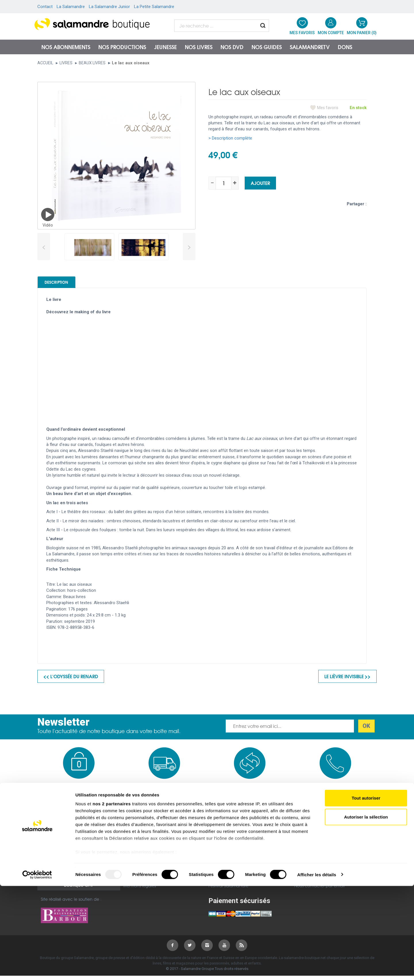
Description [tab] (67, 284)
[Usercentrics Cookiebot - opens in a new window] (37, 969)
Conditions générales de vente (153, 859)
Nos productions (122, 47)
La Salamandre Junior (109, 7)
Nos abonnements (66, 47)
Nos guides (267, 47)
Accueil (45, 63)
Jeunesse (165, 47)
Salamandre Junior (227, 867)
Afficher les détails (317, 969)
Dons (345, 47)
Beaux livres (92, 63)
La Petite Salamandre (154, 7)
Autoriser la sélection (366, 911)
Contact (45, 7)
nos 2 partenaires (112, 898)
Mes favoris (328, 108)
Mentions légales (57, 859)
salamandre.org (224, 859)
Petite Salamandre (227, 874)
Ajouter (260, 183)
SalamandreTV (310, 47)
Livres (66, 63)
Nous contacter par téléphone (324, 869)
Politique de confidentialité (150, 867)
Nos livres (199, 47)
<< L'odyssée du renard (71, 680)
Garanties (133, 874)
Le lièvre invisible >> (347, 680)
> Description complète (230, 138)
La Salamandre (71, 7)
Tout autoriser (366, 892)
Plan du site (52, 867)
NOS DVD (232, 47)
